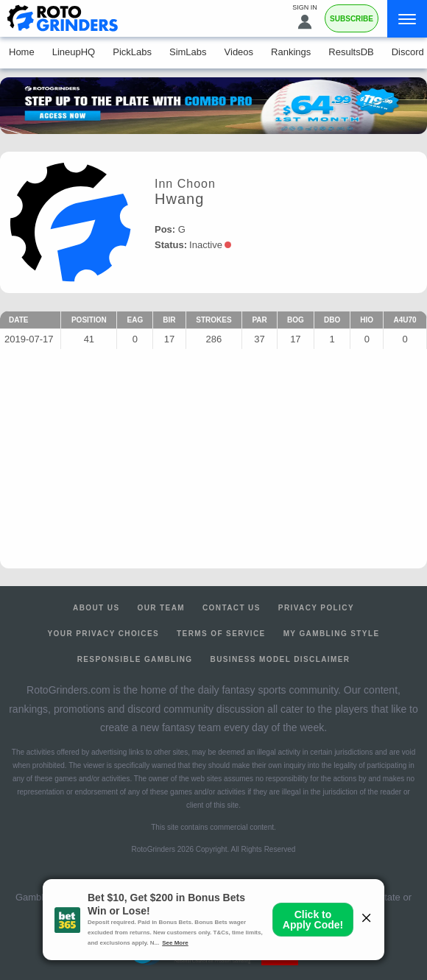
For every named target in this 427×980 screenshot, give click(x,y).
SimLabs (188, 52)
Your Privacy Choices (104, 634)
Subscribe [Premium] (352, 19)
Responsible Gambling (135, 659)
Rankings (291, 52)
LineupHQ (74, 52)
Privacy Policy (316, 608)
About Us (96, 608)
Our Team (161, 608)
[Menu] (407, 19)
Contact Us (232, 608)
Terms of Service (221, 634)
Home (22, 52)
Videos (239, 52)
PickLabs (132, 52)
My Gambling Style (332, 634)
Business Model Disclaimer (280, 659)
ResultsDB (351, 52)
